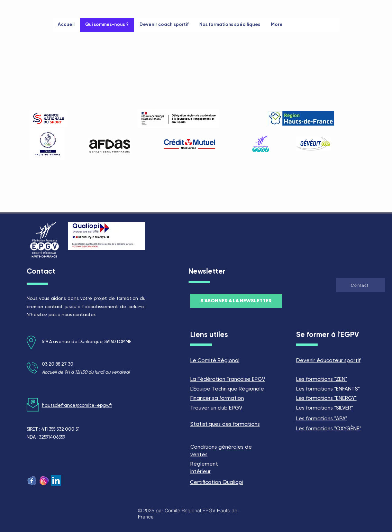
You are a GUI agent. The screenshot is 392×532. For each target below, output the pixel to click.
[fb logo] (32, 480)
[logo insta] (44, 480)
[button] (361, 285)
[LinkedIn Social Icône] (56, 480)
